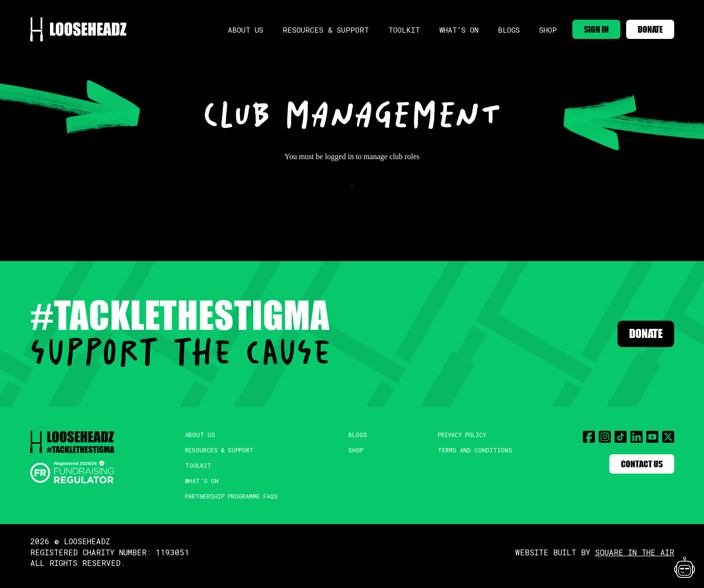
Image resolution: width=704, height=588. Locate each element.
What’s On (446, 27)
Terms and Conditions (477, 452)
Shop (532, 27)
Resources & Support (319, 27)
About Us (243, 27)
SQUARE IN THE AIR (635, 559)
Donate (637, 334)
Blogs (494, 27)
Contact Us (636, 465)
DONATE (646, 26)
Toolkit (392, 27)
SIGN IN (584, 26)
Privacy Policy (465, 435)
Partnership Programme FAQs (232, 503)
